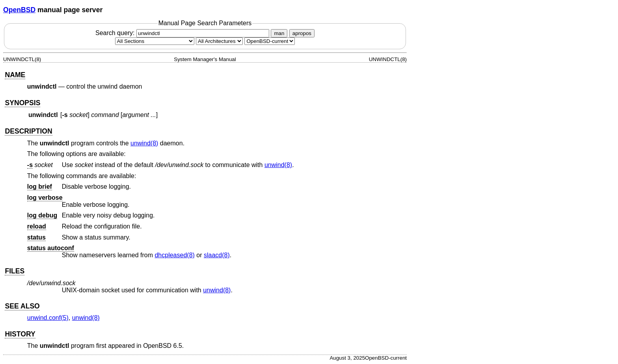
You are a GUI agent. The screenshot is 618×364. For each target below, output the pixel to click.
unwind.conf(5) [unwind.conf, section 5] (48, 318)
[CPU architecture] (219, 41)
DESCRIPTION (28, 131)
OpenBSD (19, 10)
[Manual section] (155, 41)
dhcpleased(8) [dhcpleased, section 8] (174, 255)
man (279, 33)
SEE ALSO (22, 306)
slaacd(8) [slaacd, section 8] (217, 255)
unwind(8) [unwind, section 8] (144, 143)
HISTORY (20, 334)
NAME (15, 75)
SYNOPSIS (22, 103)
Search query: (183, 33)
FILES (15, 271)
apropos (302, 33)
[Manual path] (270, 41)
